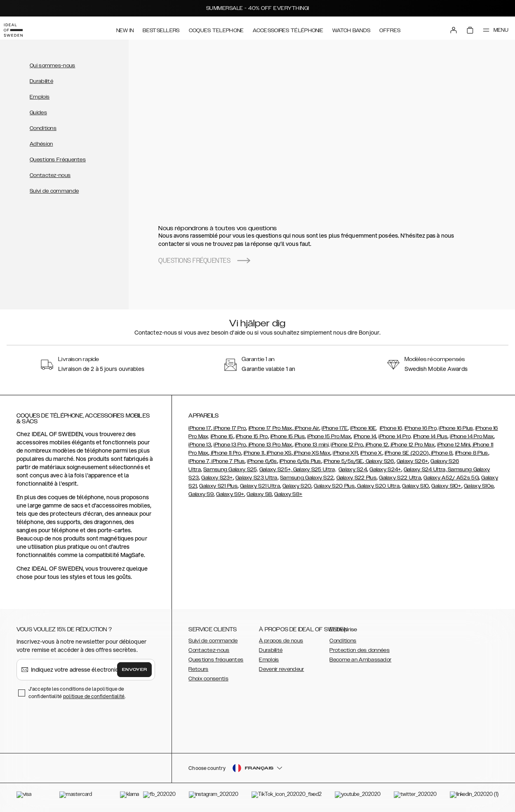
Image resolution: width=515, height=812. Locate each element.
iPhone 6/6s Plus (300, 461)
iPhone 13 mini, (312, 445)
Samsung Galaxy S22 (307, 478)
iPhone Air (306, 428)
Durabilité (41, 81)
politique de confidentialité (94, 696)
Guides (38, 113)
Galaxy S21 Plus (218, 486)
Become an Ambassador (360, 660)
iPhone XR (345, 453)
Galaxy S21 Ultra (260, 486)
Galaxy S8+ (288, 494)
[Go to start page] (19, 28)
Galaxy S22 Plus (357, 478)
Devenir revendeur (281, 669)
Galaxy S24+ (385, 470)
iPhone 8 (441, 453)
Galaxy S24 (353, 470)
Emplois (40, 97)
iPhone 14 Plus (430, 437)
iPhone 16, (392, 428)
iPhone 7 (199, 461)
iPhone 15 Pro (252, 437)
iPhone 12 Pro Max (412, 445)
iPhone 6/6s (262, 461)
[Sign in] (446, 28)
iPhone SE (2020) (407, 453)
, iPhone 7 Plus (227, 461)
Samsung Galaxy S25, (231, 470)
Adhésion (41, 144)
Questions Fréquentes (58, 160)
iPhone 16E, (363, 428)
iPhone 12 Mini (454, 445)
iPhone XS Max (312, 453)
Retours (198, 669)
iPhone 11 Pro (226, 453)
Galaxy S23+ (217, 478)
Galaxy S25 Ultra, (315, 470)
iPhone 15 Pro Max (329, 437)
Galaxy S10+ (446, 486)
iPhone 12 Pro (347, 445)
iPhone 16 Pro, (421, 428)
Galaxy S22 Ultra (400, 478)
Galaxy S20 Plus (334, 486)
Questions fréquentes (216, 660)
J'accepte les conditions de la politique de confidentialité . (77, 693)
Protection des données (360, 650)
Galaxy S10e (479, 486)
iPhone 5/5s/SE (343, 461)
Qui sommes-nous (53, 66)
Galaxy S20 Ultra (378, 486)
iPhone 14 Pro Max (472, 437)
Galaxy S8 (259, 494)
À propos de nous (281, 641)
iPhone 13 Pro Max (269, 445)
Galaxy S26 (379, 461)
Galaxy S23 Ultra (256, 478)
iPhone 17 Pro (229, 428)
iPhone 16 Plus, (456, 428)
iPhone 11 (254, 453)
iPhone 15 (222, 437)
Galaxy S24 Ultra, (426, 470)
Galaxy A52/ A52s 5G (451, 478)
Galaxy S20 (297, 486)
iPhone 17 (200, 428)
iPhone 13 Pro (230, 445)
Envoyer (134, 670)
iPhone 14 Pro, (395, 437)
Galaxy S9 (201, 494)
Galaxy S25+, (276, 470)
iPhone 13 (200, 445)
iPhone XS (279, 453)
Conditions (43, 128)
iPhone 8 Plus (472, 453)
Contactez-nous (50, 175)
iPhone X (371, 453)
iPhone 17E (335, 428)
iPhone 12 (376, 445)
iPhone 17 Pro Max (270, 428)
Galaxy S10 (415, 486)
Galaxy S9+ (230, 494)
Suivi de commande (54, 191)
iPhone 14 (365, 437)
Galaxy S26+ (412, 461)
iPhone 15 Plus (288, 437)
